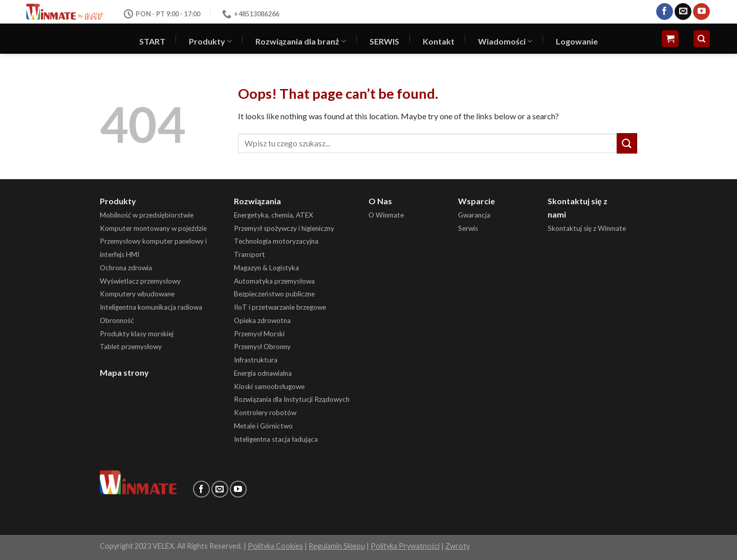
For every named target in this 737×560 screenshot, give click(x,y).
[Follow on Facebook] (665, 12)
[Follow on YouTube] (701, 12)
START (152, 41)
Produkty (210, 41)
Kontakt (439, 41)
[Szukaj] (702, 39)
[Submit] (627, 143)
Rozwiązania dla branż (301, 41)
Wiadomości (505, 41)
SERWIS (384, 41)
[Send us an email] (683, 12)
